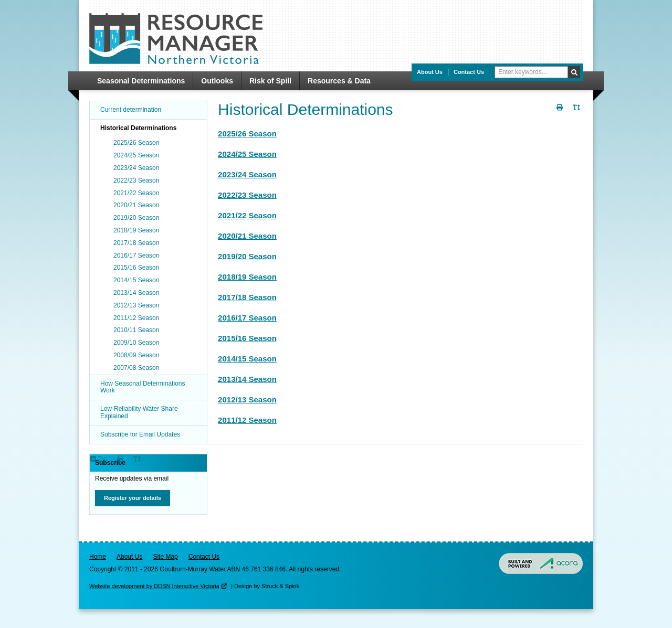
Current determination (131, 110)
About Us (430, 72)
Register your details (133, 498)
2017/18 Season (247, 297)
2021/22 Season (247, 215)
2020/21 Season (247, 236)
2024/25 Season (247, 154)
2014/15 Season (247, 359)
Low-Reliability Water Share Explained (139, 412)
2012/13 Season (247, 400)
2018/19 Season (247, 277)
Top (102, 459)
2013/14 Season (247, 379)
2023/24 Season (247, 174)
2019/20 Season (247, 256)
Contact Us (469, 72)
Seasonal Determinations (141, 81)
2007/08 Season (136, 368)
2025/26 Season (247, 134)
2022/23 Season (247, 195)
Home (98, 557)
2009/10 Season (136, 343)
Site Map (165, 557)
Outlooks (217, 81)
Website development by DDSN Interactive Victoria (154, 586)
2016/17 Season (247, 318)
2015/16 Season (247, 338)
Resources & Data (339, 81)
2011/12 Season (247, 420)
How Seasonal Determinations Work (143, 387)
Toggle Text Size (577, 114)
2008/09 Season (136, 355)
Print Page (561, 114)
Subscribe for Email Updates (140, 434)
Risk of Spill (270, 81)
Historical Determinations (138, 128)
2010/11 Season (136, 330)
